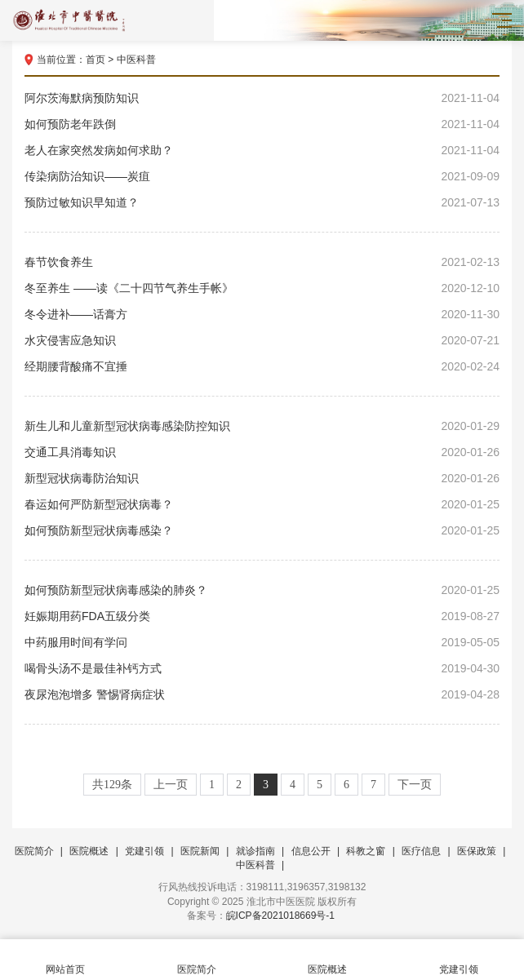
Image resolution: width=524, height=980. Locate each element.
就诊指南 (255, 851)
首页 (95, 60)
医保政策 (477, 851)
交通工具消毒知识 (262, 452)
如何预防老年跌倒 (262, 124)
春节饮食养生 (262, 262)
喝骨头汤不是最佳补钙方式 (262, 668)
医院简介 (34, 851)
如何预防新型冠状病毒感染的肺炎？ (262, 590)
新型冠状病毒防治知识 (262, 478)
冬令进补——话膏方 (262, 314)
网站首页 (66, 960)
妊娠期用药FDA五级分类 (262, 616)
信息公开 (311, 851)
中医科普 (136, 60)
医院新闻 (200, 851)
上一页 (171, 785)
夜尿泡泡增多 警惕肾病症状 (262, 694)
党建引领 (144, 851)
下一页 (415, 785)
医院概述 (89, 851)
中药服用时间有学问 (262, 642)
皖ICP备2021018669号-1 (280, 916)
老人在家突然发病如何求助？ (262, 150)
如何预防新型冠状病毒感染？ (262, 530)
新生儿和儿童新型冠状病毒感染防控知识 (262, 426)
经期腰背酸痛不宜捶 (262, 366)
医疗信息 (421, 851)
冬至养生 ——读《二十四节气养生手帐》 (262, 288)
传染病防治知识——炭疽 (262, 176)
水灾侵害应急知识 (262, 340)
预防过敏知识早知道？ (262, 202)
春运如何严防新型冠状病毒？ (262, 504)
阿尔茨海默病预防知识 (262, 98)
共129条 (112, 785)
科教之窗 (366, 851)
